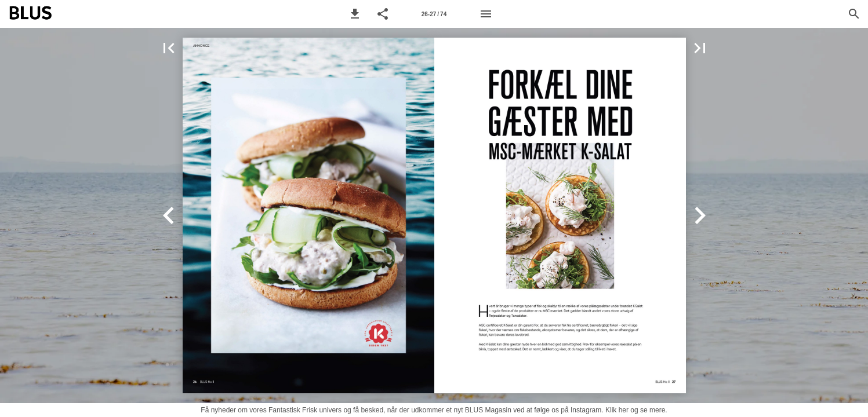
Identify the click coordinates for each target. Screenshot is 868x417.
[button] (355, 14)
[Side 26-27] (434, 14)
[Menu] (486, 14)
